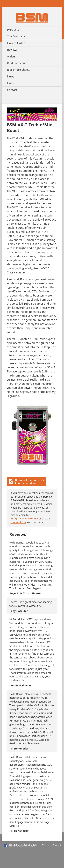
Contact (12, 90)
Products (13, 30)
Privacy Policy (31, 845)
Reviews (12, 50)
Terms (46, 845)
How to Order (16, 43)
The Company (16, 36)
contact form (18, 522)
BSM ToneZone (17, 63)
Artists (11, 56)
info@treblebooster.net (24, 519)
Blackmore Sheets (19, 70)
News (11, 76)
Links (10, 83)
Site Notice (15, 845)
